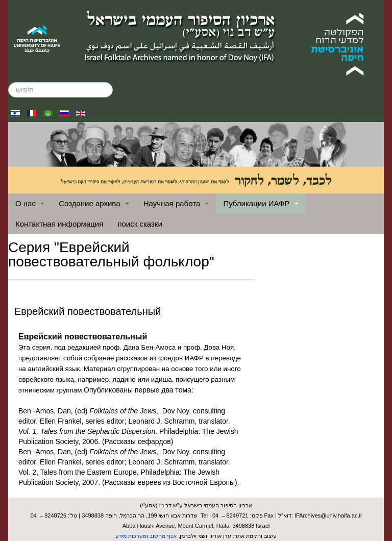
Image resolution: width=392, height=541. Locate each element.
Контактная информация (59, 224)
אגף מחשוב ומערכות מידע (146, 536)
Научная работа (176, 203)
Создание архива (94, 203)
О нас (30, 203)
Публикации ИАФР (261, 203)
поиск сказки (140, 224)
